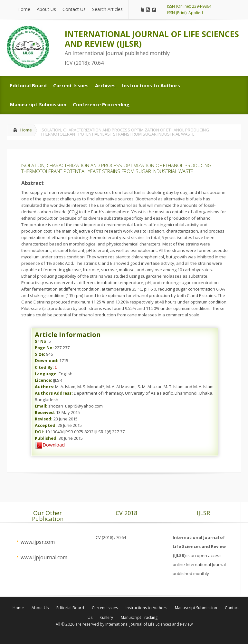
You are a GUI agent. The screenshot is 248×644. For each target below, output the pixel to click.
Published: (46, 438)
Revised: (44, 419)
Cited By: (44, 367)
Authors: (44, 387)
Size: (40, 354)
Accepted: (46, 425)
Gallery (107, 617)
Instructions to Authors (146, 608)
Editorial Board (70, 608)
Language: (46, 374)
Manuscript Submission (196, 608)
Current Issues (105, 608)
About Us (40, 608)
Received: (45, 412)
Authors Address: (54, 393)
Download (50, 445)
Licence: (43, 380)
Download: (47, 360)
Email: (41, 406)
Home (26, 130)
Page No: (44, 348)
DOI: (39, 432)
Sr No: (41, 341)
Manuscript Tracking (139, 617)
